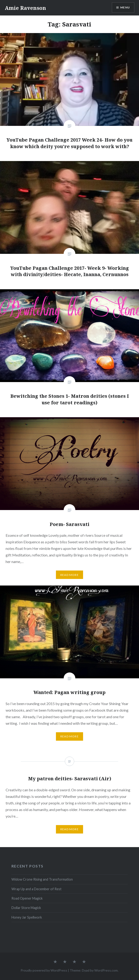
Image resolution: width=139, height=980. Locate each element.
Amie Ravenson (25, 8)
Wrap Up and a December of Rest (37, 889)
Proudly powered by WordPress (44, 970)
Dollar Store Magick (26, 908)
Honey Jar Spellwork (27, 917)
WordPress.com (106, 970)
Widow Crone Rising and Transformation (42, 879)
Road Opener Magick (27, 898)
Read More (69, 575)
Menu (125, 7)
